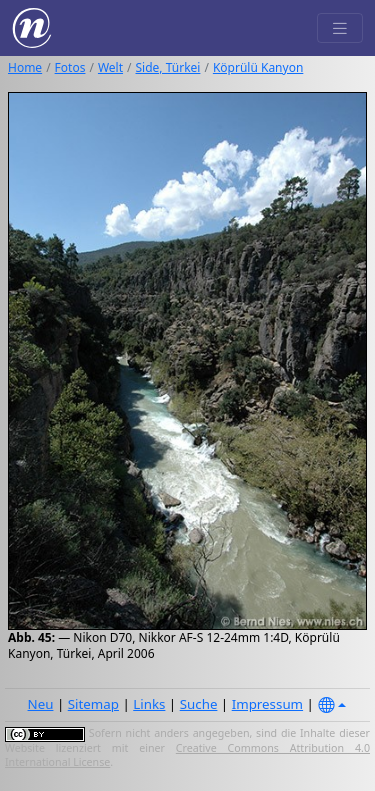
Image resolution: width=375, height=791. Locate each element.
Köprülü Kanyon (258, 67)
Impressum (267, 704)
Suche (199, 704)
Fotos (70, 67)
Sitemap (93, 704)
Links (149, 704)
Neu (41, 704)
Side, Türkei (168, 67)
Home (25, 67)
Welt (110, 67)
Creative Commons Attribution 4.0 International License (187, 755)
